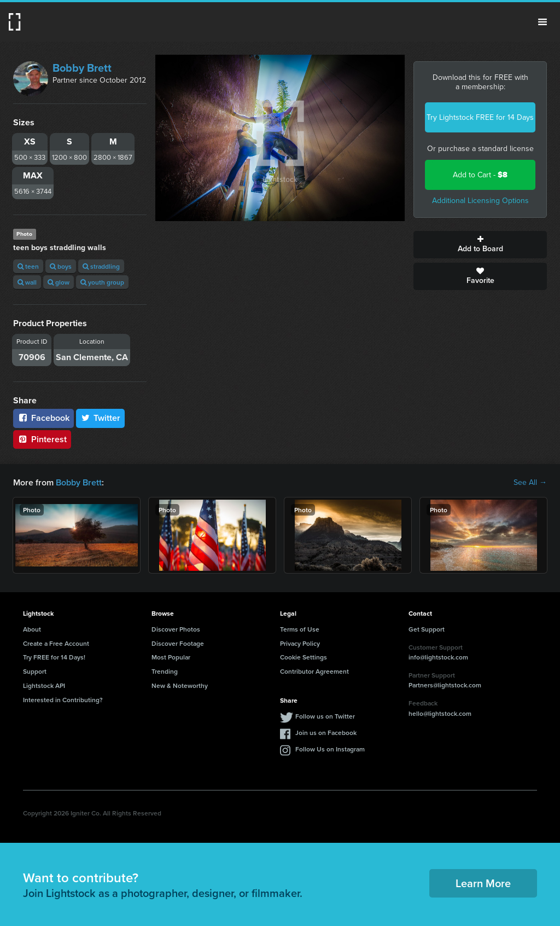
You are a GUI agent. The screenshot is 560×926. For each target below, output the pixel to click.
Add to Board (480, 245)
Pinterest (42, 439)
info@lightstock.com (438, 657)
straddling (101, 266)
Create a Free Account (56, 643)
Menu (542, 22)
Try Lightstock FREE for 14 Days (480, 117)
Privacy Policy (300, 643)
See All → (530, 483)
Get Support (427, 629)
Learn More (483, 883)
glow (59, 282)
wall (27, 282)
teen (28, 266)
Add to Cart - (480, 175)
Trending (165, 671)
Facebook (43, 418)
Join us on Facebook (326, 733)
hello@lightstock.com (440, 713)
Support (35, 671)
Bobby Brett (82, 68)
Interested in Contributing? (63, 700)
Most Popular (171, 657)
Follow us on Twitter (325, 716)
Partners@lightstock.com (445, 685)
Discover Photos (176, 629)
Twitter (101, 418)
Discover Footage (178, 643)
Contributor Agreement (314, 671)
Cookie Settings (304, 657)
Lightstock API (44, 685)
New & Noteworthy (180, 685)
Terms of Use (300, 629)
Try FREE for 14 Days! (54, 657)
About (32, 629)
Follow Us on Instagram (330, 749)
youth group (102, 282)
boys (61, 266)
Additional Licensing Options (480, 201)
